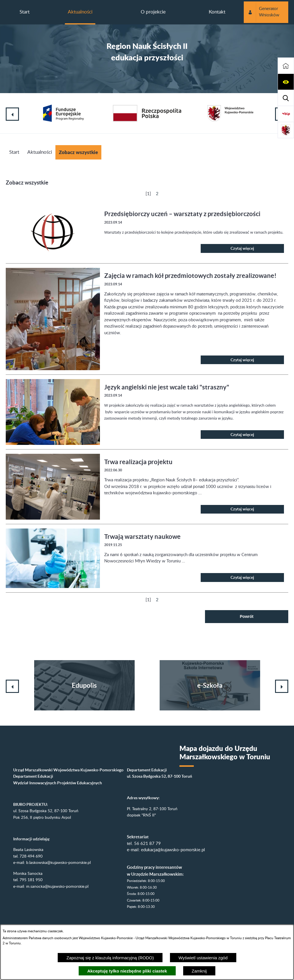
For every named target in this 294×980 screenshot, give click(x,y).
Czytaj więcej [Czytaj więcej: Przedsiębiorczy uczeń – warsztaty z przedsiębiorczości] (242, 248)
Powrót (246, 616)
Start (14, 152)
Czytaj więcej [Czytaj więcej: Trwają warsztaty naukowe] (242, 577)
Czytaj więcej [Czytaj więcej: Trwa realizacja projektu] (242, 509)
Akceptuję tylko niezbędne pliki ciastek (127, 971)
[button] (286, 82)
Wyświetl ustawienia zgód (203, 958)
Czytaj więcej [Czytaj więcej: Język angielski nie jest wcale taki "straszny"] (242, 435)
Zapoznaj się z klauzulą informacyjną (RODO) (110, 958)
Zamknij (199, 971)
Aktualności (40, 152)
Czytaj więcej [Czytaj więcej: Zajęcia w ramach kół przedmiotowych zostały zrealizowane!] (242, 360)
